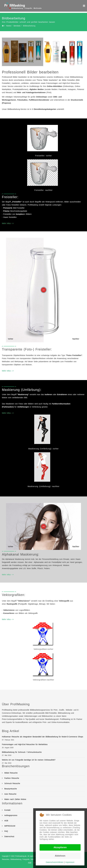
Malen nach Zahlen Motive (15, 799)
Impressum (70, 862)
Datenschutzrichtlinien (55, 862)
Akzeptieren (60, 847)
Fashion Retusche (11, 778)
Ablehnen (60, 856)
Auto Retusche (10, 794)
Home (9, 26)
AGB (30, 863)
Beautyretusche (10, 789)
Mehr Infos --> (8, 223)
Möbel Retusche (11, 773)
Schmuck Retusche (12, 783)
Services (17, 26)
